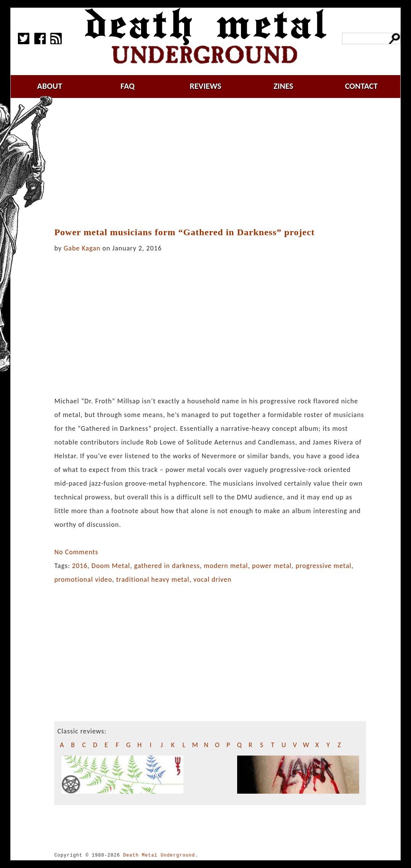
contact (361, 86)
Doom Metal (111, 566)
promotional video (83, 579)
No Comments (76, 552)
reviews (206, 86)
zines (283, 86)
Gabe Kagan (82, 248)
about (50, 86)
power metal (272, 566)
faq (128, 86)
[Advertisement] (215, 163)
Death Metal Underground (159, 855)
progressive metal (323, 566)
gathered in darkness (167, 566)
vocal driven (212, 579)
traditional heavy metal (153, 579)
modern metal (226, 566)
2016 (80, 566)
